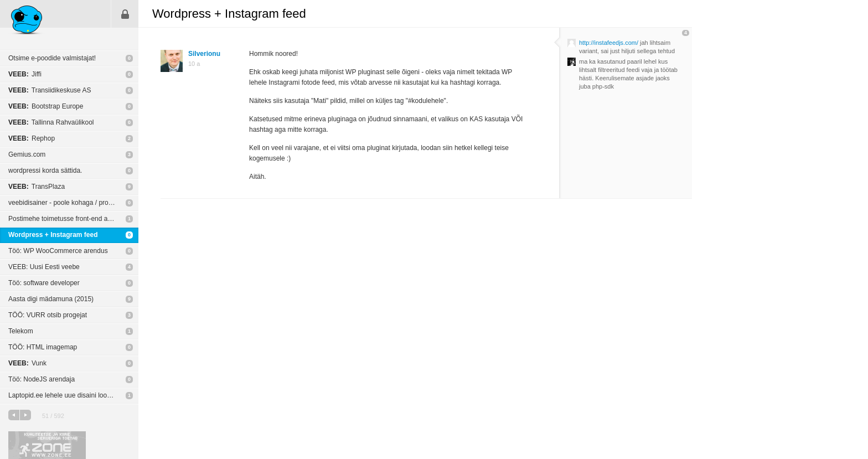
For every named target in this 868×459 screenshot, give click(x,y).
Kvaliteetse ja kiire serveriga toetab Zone (47, 445)
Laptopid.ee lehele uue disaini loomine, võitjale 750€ (73, 395)
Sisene (125, 14)
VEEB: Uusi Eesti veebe (44, 267)
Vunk (27, 363)
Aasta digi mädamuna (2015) (51, 299)
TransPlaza (37, 187)
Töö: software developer (44, 283)
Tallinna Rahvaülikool (51, 122)
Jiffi (25, 74)
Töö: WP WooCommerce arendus (58, 251)
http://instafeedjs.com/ (609, 43)
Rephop (32, 138)
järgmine (25, 415)
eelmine (14, 415)
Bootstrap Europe (46, 106)
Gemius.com (27, 154)
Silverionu (204, 54)
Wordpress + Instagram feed (53, 235)
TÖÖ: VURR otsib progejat (48, 315)
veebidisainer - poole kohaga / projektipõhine (73, 203)
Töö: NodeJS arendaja (42, 379)
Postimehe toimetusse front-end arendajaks (72, 219)
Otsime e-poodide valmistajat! (52, 58)
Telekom (21, 331)
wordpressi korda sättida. (45, 171)
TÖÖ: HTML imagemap (43, 347)
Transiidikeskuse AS (50, 90)
